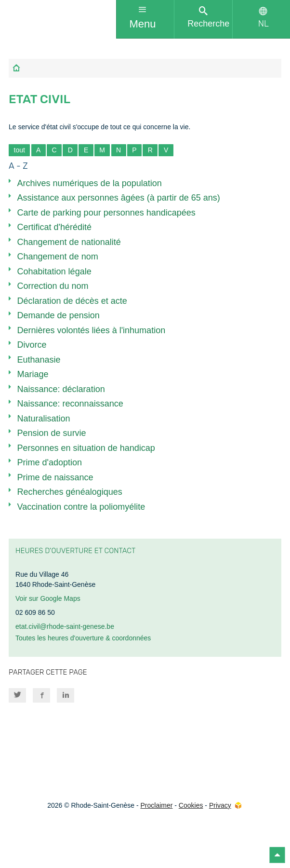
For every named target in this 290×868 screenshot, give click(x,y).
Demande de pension (59, 315)
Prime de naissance (55, 477)
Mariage (33, 374)
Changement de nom (58, 257)
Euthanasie (39, 360)
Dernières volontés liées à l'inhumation (92, 330)
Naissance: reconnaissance (70, 404)
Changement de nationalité (69, 242)
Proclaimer (156, 805)
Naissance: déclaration (61, 389)
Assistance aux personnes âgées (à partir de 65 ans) (119, 198)
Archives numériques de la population (90, 183)
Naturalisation (44, 419)
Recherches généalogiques (70, 492)
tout (20, 150)
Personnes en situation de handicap (86, 448)
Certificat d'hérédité (55, 227)
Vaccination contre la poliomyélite (81, 507)
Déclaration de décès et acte (72, 301)
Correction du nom (53, 286)
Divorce (32, 345)
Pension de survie (52, 433)
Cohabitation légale (54, 271)
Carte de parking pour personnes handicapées (106, 213)
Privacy (220, 805)
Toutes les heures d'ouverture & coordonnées (83, 638)
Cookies (191, 805)
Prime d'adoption (50, 462)
